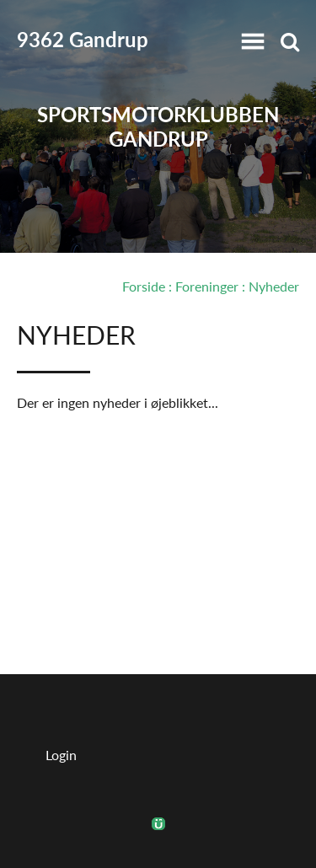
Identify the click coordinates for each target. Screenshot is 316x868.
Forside (144, 286)
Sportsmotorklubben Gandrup (158, 126)
